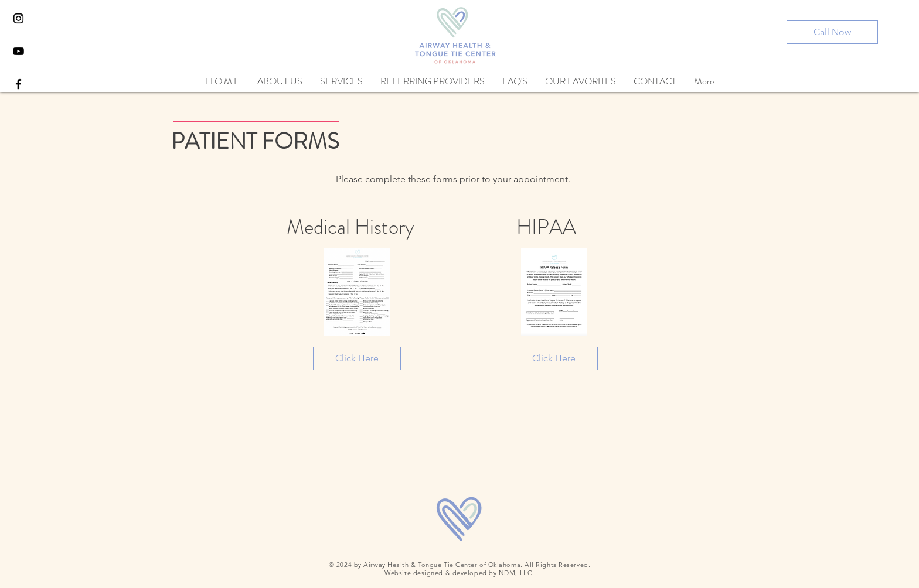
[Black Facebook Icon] (18, 84)
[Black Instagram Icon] (18, 18)
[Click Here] (357, 358)
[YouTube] (18, 51)
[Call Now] (832, 32)
